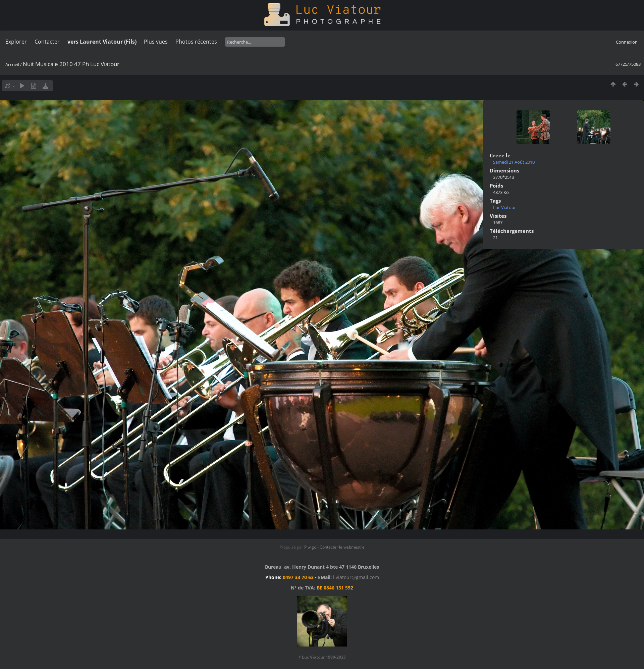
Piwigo (310, 547)
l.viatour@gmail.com (356, 577)
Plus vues (156, 42)
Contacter (47, 42)
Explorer (16, 42)
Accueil (12, 64)
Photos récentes (196, 42)
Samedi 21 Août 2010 (514, 162)
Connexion (627, 42)
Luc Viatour (504, 207)
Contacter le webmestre (342, 547)
